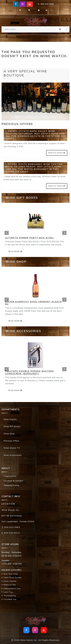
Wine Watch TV (12, 448)
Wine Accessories (13, 455)
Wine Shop (9, 434)
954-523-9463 (46, 4)
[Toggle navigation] (66, 38)
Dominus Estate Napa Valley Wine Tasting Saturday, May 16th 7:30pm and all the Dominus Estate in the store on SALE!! (35, 135)
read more (15, 252)
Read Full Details (57, 153)
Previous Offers (11, 441)
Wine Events (10, 419)
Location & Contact (13, 481)
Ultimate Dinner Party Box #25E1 (30, 238)
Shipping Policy (11, 485)
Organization (10, 476)
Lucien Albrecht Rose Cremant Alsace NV (33, 303)
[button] (7, 233)
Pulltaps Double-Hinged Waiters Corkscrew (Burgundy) (29, 372)
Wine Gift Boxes (12, 427)
